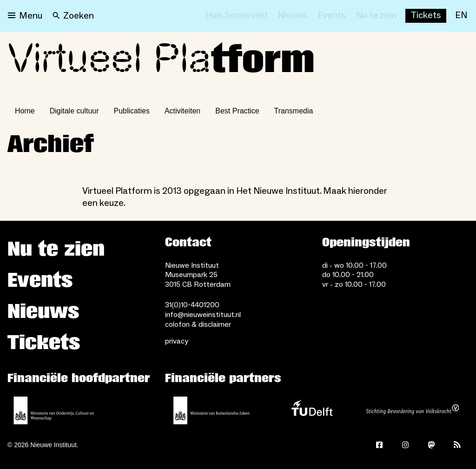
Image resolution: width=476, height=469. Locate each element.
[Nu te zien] (376, 16)
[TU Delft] (312, 410)
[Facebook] (379, 445)
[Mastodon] (431, 445)
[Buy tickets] (426, 16)
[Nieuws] (292, 16)
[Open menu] (25, 16)
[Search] (73, 16)
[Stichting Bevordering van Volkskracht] (412, 410)
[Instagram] (405, 445)
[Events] (332, 16)
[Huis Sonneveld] (236, 16)
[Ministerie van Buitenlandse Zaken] (212, 410)
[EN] (461, 16)
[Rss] (457, 445)
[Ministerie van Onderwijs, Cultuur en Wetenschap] (54, 410)
